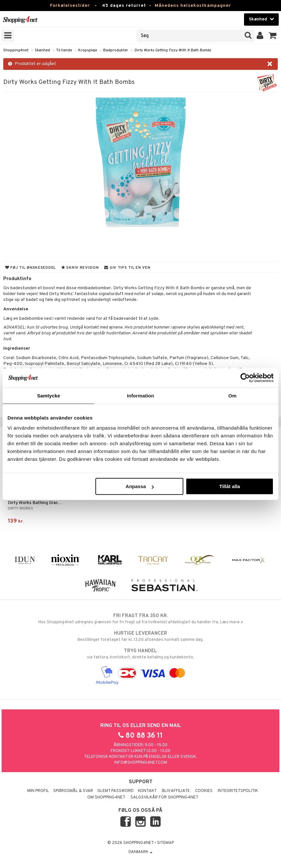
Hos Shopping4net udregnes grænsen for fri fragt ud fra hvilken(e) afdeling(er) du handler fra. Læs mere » (140, 619)
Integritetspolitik (238, 791)
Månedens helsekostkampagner (193, 6)
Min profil (38, 791)
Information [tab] (140, 395)
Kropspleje (88, 50)
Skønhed (42, 50)
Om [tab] (232, 395)
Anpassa (140, 486)
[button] (273, 36)
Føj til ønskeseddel (31, 268)
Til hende (64, 50)
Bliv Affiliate (176, 791)
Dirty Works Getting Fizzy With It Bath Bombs (173, 50)
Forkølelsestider (70, 6)
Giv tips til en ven (127, 268)
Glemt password (116, 791)
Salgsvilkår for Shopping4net (164, 797)
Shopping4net (16, 50)
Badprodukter (116, 50)
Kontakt (147, 791)
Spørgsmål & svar (73, 791)
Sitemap (165, 843)
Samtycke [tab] (49, 395)
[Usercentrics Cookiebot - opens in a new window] (245, 378)
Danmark (140, 852)
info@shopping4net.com (141, 763)
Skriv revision (80, 268)
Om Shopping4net (106, 797)
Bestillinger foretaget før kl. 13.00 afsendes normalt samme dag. (140, 636)
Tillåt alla (230, 486)
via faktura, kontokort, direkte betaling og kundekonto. (140, 654)
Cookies (204, 791)
